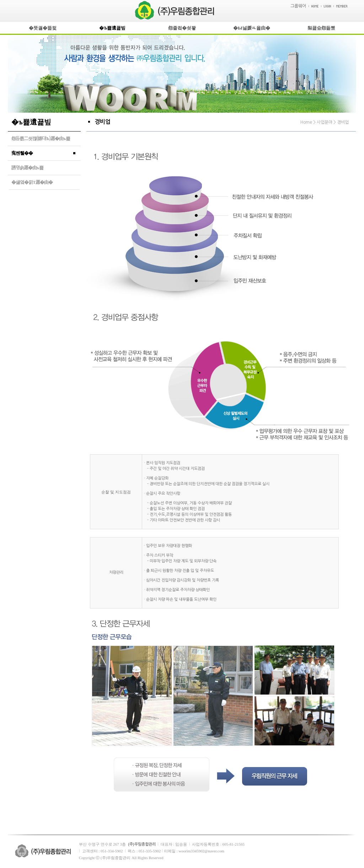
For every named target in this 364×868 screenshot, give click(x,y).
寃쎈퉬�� (22, 153)
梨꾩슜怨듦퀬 (321, 28)
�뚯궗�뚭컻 (43, 28)
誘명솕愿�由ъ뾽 (27, 168)
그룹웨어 (298, 6)
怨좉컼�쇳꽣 (182, 28)
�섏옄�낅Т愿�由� (32, 182)
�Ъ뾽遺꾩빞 (113, 28)
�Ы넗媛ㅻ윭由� (252, 28)
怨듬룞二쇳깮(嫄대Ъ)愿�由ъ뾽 (41, 138)
